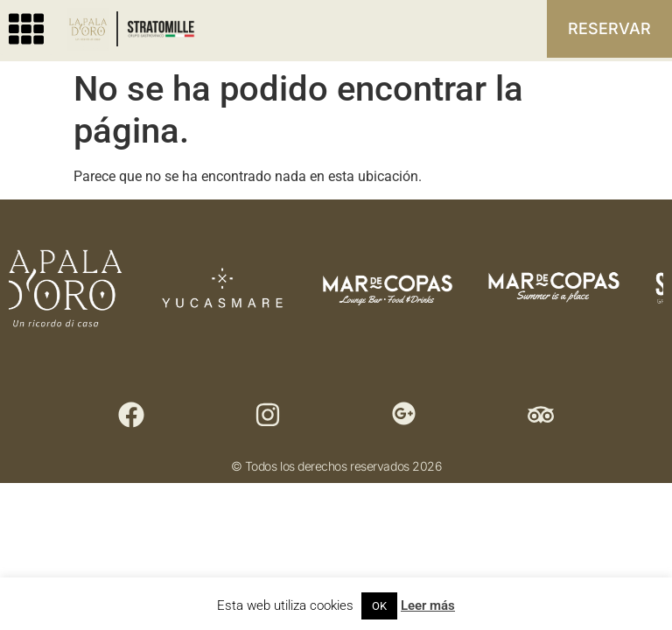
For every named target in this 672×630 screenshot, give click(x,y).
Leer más (428, 605)
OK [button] (379, 606)
